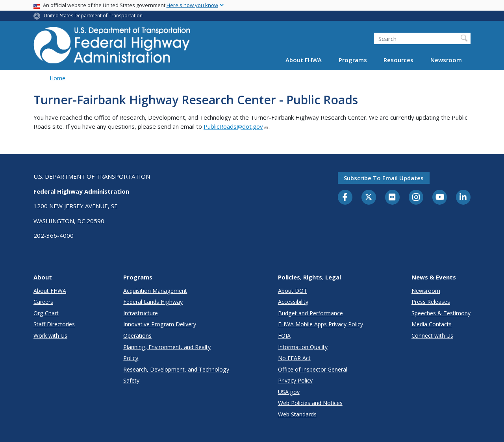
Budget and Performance (310, 313)
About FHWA (304, 60)
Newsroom (446, 60)
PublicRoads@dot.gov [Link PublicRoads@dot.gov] (236, 126)
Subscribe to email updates (384, 178)
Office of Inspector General (313, 369)
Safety (131, 380)
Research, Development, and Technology (176, 369)
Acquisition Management (155, 291)
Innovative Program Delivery (160, 324)
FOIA (284, 336)
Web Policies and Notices (310, 403)
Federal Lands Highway (153, 302)
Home (57, 78)
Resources (398, 60)
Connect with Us (432, 336)
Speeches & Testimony (441, 313)
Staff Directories (54, 324)
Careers (43, 302)
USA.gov (289, 392)
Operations (137, 336)
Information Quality (303, 347)
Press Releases (431, 302)
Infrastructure (141, 313)
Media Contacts (432, 324)
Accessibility (293, 302)
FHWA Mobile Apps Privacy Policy (321, 324)
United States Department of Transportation (93, 16)
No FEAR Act (294, 358)
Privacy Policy (295, 380)
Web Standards (297, 414)
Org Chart (46, 313)
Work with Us (50, 336)
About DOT (293, 291)
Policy (131, 358)
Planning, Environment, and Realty (167, 347)
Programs (353, 60)
